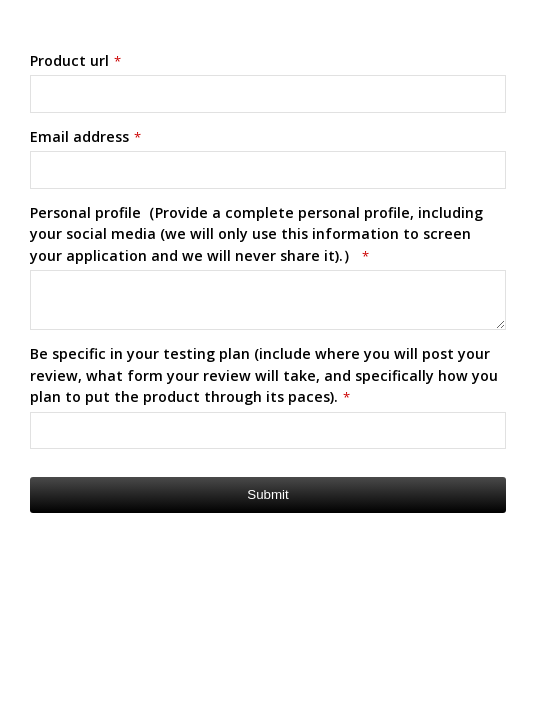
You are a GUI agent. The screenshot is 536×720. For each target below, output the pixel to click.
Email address (85, 136)
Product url (75, 60)
